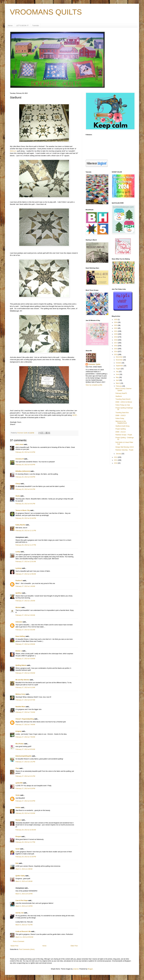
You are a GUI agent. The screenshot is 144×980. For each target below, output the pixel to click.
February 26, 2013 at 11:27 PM (26, 545)
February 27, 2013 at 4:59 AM (25, 673)
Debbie (18, 808)
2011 (116, 460)
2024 (116, 322)
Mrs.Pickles (20, 744)
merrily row (20, 913)
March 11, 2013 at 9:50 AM (24, 937)
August (118, 369)
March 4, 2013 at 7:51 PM (24, 925)
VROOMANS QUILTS (46, 12)
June (118, 374)
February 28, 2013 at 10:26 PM (26, 857)
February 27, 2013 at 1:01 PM (25, 762)
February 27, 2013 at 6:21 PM (25, 776)
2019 (116, 337)
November (119, 360)
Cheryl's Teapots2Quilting (25, 719)
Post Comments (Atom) (27, 949)
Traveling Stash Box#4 (123, 399)
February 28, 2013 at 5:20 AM (25, 813)
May (117, 377)
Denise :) (19, 651)
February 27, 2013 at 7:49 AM (25, 725)
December (119, 357)
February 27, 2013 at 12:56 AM (26, 574)
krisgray (18, 731)
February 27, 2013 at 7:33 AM (25, 712)
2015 (116, 349)
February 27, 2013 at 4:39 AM (25, 659)
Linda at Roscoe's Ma (23, 931)
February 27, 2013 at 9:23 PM (25, 801)
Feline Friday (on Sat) (123, 405)
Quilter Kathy (20, 876)
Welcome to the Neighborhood (121, 422)
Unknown (19, 622)
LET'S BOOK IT (22, 26)
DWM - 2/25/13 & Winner (124, 402)
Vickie (18, 795)
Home (10, 26)
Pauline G (19, 581)
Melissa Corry (20, 694)
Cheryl (18, 484)
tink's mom (19, 444)
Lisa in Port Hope (22, 900)
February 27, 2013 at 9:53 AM (25, 749)
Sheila (18, 496)
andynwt (76, 969)
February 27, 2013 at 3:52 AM (25, 630)
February (119, 386)
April (117, 380)
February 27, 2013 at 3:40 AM (25, 615)
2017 (116, 343)
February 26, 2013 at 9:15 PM (25, 452)
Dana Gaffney (20, 636)
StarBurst (119, 396)
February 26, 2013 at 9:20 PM (25, 465)
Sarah (18, 849)
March (118, 383)
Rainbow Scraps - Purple (124, 435)
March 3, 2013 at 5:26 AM (24, 881)
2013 (116, 354)
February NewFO (121, 393)
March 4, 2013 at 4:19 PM (24, 906)
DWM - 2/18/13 (120, 415)
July (117, 372)
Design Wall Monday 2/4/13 (125, 447)
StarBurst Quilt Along (122, 426)
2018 (116, 340)
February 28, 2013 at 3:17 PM (25, 842)
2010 (116, 463)
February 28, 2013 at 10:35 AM (26, 830)
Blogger (90, 969)
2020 (116, 334)
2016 (116, 346)
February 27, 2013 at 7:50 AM (25, 737)
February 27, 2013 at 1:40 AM (25, 586)
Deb (17, 863)
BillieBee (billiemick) (23, 471)
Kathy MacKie (20, 525)
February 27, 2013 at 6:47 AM (25, 700)
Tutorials (36, 26)
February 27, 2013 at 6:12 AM (25, 687)
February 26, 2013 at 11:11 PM (26, 531)
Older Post (74, 946)
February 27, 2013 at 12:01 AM (26, 562)
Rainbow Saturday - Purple (124, 450)
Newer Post (14, 946)
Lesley (18, 552)
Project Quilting (120, 429)
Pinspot (18, 837)
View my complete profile (94, 385)
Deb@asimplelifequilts (23, 756)
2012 (116, 457)
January (119, 454)
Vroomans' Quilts (94, 364)
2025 (116, 320)
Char (17, 768)
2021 (116, 331)
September (120, 366)
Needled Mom (20, 707)
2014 (116, 352)
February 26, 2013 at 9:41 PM (25, 489)
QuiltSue (19, 593)
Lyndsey (18, 568)
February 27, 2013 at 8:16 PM (25, 789)
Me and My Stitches (22, 680)
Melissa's (13, 151)
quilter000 (19, 783)
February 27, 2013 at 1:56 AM (25, 601)
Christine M (20, 459)
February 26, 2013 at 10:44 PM (26, 518)
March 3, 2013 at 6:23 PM (24, 894)
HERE (75, 415)
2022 (116, 328)
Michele (18, 607)
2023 (116, 325)
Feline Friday (120, 418)
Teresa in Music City (23, 510)
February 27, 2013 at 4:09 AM (25, 644)
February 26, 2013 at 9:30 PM (25, 477)
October (119, 363)
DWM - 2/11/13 (120, 432)
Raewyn (18, 820)
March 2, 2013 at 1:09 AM (24, 869)
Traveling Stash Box (122, 413)
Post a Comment (19, 941)
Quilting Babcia (21, 665)
